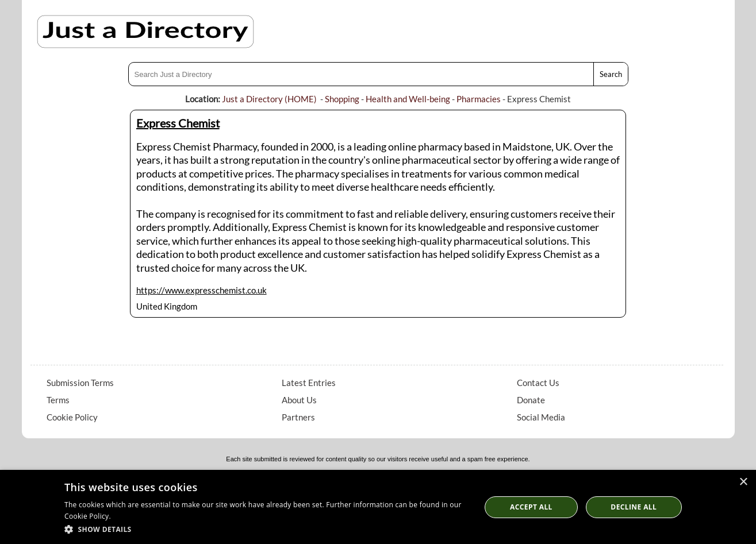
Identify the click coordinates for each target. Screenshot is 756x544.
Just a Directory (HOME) (269, 99)
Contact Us (538, 383)
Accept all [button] (531, 507)
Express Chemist (178, 123)
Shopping (342, 99)
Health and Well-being (408, 99)
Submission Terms (80, 383)
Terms (58, 400)
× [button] (743, 482)
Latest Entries (309, 383)
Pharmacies (479, 99)
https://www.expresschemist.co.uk (202, 290)
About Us (299, 400)
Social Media (541, 417)
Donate (531, 400)
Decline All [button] (634, 507)
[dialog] (378, 507)
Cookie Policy (72, 417)
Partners (298, 417)
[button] (266, 529)
